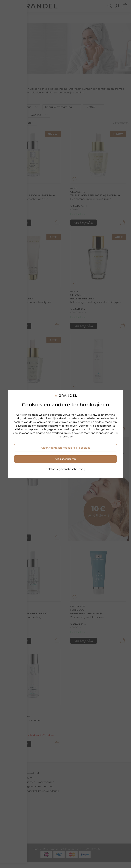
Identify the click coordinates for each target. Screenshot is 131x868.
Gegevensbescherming (70, 469)
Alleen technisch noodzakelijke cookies (65, 448)
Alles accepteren (65, 459)
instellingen (65, 437)
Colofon (51, 469)
